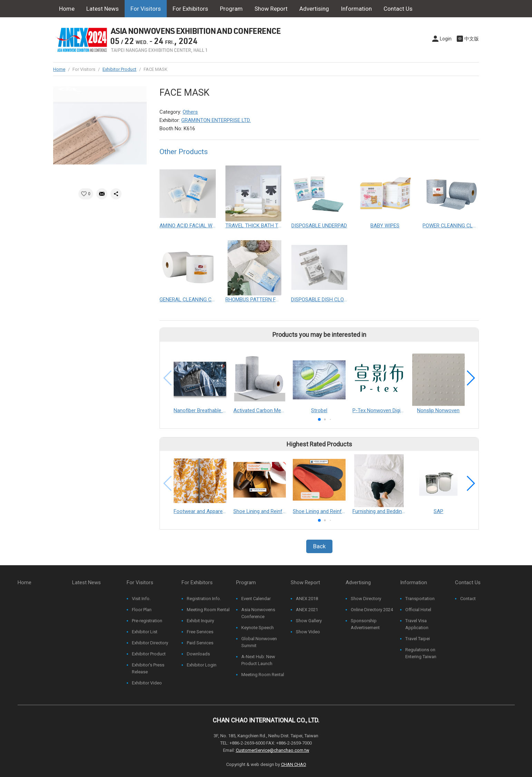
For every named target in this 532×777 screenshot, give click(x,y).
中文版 (472, 39)
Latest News (103, 9)
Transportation (420, 599)
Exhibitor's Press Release (148, 668)
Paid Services (200, 643)
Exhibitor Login (202, 665)
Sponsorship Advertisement (365, 624)
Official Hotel (418, 610)
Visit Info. (141, 599)
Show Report (271, 9)
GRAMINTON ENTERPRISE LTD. (216, 120)
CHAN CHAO (294, 764)
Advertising (314, 9)
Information (356, 9)
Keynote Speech (258, 628)
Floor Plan (142, 610)
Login (446, 39)
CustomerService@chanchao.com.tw (273, 750)
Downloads (198, 654)
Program (231, 9)
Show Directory (366, 599)
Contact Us (398, 9)
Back (319, 546)
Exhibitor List (145, 632)
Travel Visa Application (417, 624)
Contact (468, 599)
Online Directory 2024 (372, 610)
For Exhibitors (190, 9)
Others (190, 112)
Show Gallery (309, 621)
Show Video (308, 632)
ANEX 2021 (307, 610)
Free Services (200, 632)
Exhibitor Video (147, 683)
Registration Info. (204, 599)
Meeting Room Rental (208, 610)
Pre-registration (147, 621)
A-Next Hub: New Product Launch (258, 660)
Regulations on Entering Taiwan (421, 653)
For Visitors (146, 9)
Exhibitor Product (119, 69)
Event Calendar (256, 599)
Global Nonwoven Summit (259, 642)
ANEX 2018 (307, 599)
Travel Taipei (418, 639)
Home (67, 9)
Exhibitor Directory (150, 643)
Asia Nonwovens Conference (258, 613)
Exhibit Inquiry (200, 621)
